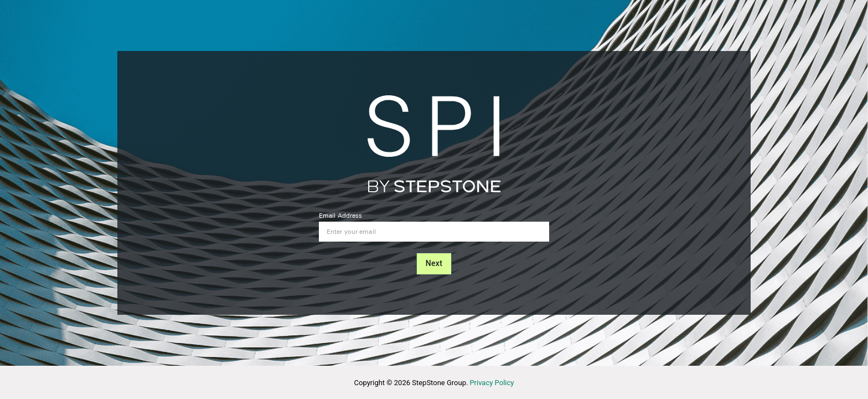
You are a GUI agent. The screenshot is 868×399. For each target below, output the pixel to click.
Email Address (340, 216)
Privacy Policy (492, 383)
